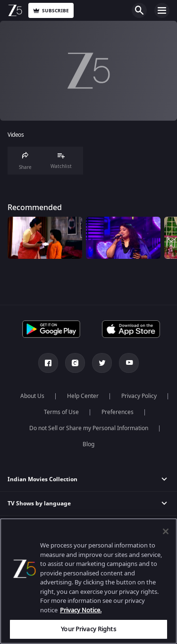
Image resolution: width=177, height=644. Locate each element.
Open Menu (162, 10)
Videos (16, 135)
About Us (32, 396)
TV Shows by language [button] (39, 503)
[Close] (166, 531)
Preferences (118, 412)
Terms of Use (61, 412)
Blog (88, 444)
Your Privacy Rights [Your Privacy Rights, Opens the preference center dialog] (88, 629)
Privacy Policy (139, 396)
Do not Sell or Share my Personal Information (89, 428)
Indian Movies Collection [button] (42, 479)
